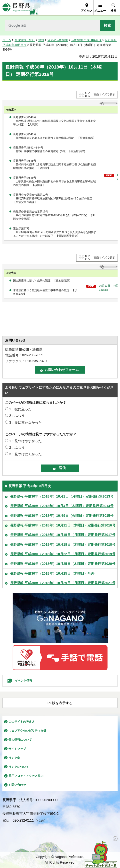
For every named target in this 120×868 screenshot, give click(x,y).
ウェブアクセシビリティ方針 (27, 731)
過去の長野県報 (58, 40)
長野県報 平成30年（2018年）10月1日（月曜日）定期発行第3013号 (62, 496)
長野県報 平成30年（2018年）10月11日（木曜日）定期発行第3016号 (63, 525)
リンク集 (14, 758)
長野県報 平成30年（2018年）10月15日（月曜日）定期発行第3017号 (63, 535)
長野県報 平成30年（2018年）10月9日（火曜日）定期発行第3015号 (62, 516)
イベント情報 (24, 681)
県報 (41, 40)
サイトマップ (17, 749)
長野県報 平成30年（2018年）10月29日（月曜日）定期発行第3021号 (63, 583)
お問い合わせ (17, 785)
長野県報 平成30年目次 (86, 40)
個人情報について (20, 740)
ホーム (7, 40)
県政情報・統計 (25, 40)
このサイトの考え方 (22, 722)
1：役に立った (20, 409)
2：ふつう (17, 416)
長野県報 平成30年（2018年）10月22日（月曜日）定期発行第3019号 (63, 554)
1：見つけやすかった (25, 441)
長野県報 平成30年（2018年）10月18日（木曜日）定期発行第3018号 (63, 544)
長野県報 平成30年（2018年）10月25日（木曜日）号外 (52, 573)
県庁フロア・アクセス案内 (26, 776)
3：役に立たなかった (25, 422)
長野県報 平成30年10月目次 (30, 486)
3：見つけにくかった (25, 454)
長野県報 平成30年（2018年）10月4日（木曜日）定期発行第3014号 (62, 506)
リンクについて (19, 767)
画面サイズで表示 (104, 94)
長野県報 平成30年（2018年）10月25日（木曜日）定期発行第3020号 (63, 564)
